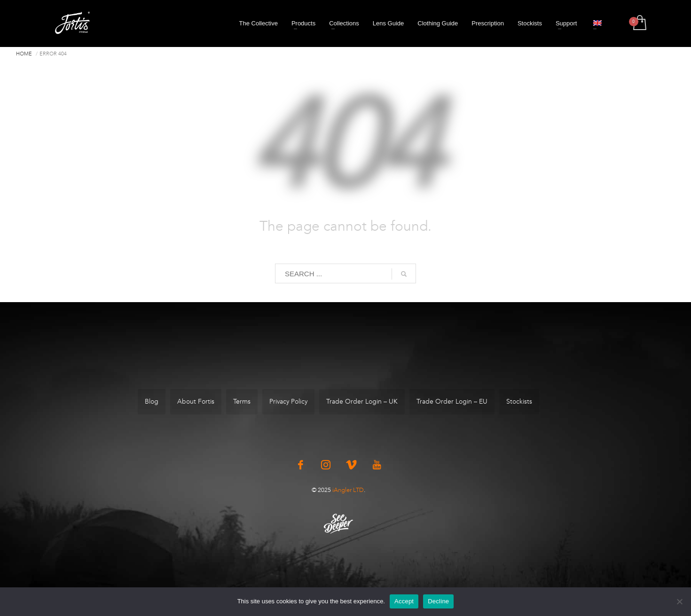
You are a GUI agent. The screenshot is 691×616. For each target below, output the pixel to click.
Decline (438, 601)
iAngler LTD (348, 490)
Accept (404, 601)
